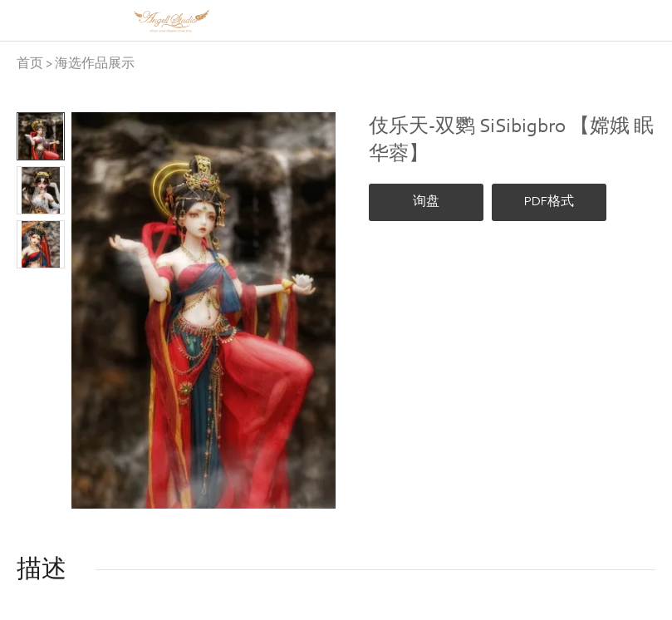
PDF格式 (549, 202)
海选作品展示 (95, 64)
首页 (30, 64)
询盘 (426, 202)
